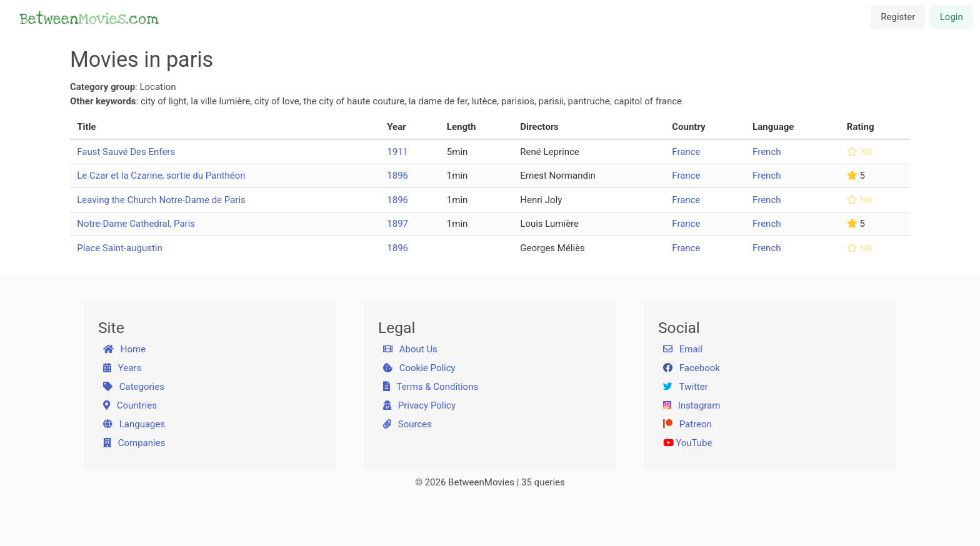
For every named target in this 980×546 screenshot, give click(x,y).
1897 (397, 224)
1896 (397, 176)
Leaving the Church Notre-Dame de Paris (161, 200)
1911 (397, 152)
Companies (134, 443)
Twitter (686, 387)
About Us (410, 349)
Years (122, 368)
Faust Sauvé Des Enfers (126, 152)
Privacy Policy (420, 405)
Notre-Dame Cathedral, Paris (136, 224)
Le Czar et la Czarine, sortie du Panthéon (161, 176)
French (767, 152)
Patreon (687, 424)
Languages (134, 424)
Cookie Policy (419, 368)
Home (125, 349)
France (686, 152)
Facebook (692, 368)
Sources (407, 424)
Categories (134, 387)
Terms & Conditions (431, 387)
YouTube (688, 443)
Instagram (692, 405)
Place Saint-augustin (120, 248)
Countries (130, 405)
